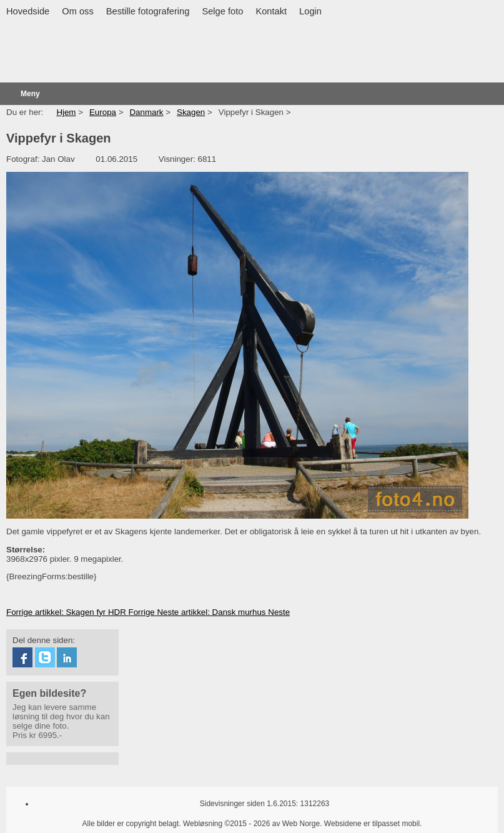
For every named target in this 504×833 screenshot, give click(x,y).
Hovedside (28, 11)
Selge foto (222, 11)
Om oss (78, 11)
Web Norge (301, 824)
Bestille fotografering (148, 11)
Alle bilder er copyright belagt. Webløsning (153, 824)
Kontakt (271, 11)
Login (310, 11)
